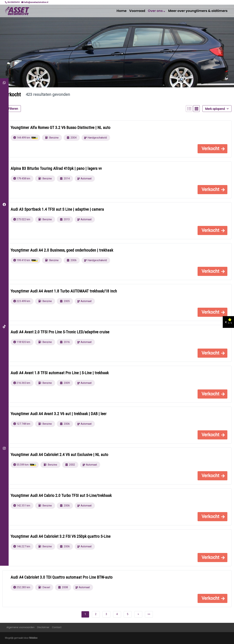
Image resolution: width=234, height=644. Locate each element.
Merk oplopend (217, 109)
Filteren (12, 109)
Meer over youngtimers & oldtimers (198, 11)
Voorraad (137, 11)
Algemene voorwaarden (20, 627)
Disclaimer (43, 627)
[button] (212, 149)
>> (149, 614)
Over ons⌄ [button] (157, 11)
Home (122, 11)
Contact (57, 627)
